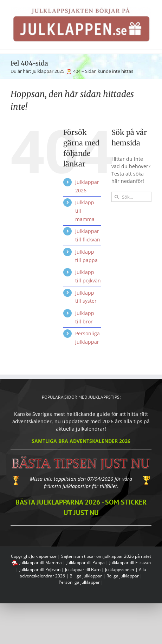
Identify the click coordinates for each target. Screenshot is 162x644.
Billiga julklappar (86, 576)
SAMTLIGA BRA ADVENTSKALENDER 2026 (81, 441)
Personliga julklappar (79, 582)
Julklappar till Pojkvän (40, 570)
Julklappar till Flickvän (130, 563)
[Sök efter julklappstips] (116, 197)
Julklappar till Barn (83, 570)
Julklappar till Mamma (41, 563)
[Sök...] (131, 197)
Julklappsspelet (120, 570)
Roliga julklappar (123, 576)
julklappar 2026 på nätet (127, 556)
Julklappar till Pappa (86, 563)
